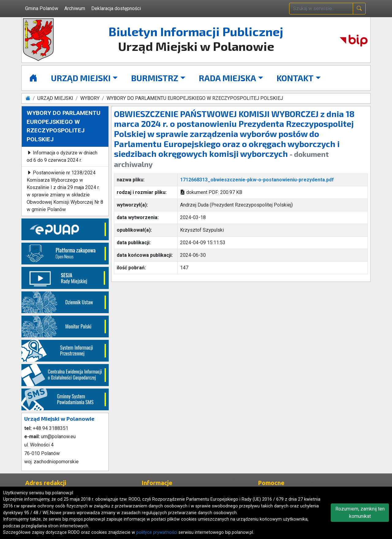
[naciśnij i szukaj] (359, 9)
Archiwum (75, 8)
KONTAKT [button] (295, 78)
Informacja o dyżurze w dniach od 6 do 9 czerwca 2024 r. (62, 156)
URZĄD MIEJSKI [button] (81, 78)
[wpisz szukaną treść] (321, 9)
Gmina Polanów (42, 8)
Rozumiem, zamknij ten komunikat (360, 512)
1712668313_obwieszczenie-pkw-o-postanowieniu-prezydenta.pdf (257, 180)
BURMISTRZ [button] (155, 78)
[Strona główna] (33, 78)
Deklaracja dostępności (116, 8)
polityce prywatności (157, 532)
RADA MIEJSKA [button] (227, 78)
